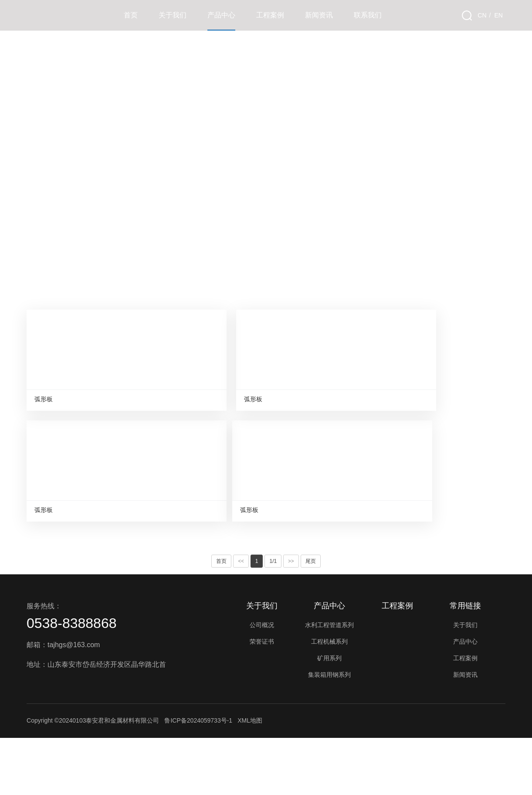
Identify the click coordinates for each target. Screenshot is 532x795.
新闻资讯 (319, 15)
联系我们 (368, 15)
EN (498, 15)
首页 (131, 15)
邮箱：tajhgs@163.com (63, 702)
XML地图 (250, 778)
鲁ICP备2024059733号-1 (198, 778)
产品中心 (221, 15)
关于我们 (173, 15)
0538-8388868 (71, 680)
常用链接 (465, 663)
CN (482, 15)
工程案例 (270, 15)
